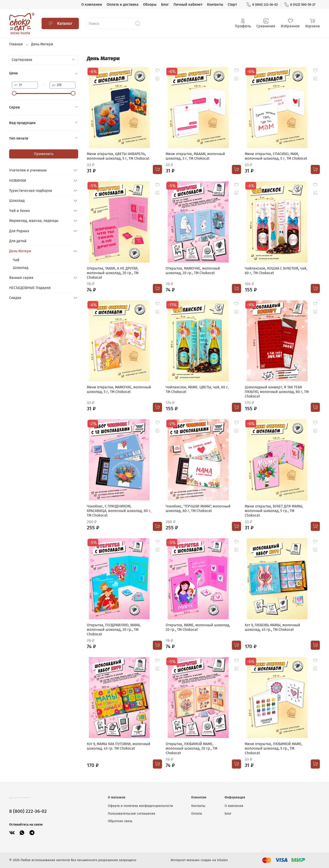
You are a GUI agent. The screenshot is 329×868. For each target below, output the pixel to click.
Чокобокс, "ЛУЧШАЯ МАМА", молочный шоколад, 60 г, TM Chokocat (198, 508)
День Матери (20, 251)
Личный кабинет (188, 4)
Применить (44, 154)
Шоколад (17, 201)
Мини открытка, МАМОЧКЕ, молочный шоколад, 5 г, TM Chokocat (119, 389)
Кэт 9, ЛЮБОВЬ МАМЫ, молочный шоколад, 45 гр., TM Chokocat (272, 627)
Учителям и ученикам (28, 170)
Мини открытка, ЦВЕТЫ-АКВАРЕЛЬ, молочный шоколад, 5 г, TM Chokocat (118, 156)
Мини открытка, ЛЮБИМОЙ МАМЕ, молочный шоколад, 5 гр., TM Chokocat (273, 748)
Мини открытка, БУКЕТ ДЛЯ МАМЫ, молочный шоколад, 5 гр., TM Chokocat (274, 511)
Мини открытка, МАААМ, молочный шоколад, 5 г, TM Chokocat (195, 156)
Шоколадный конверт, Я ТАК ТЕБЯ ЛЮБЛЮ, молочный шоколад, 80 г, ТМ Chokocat (277, 392)
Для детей (18, 241)
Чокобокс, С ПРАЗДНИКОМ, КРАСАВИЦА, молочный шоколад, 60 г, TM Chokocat (119, 511)
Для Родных (19, 231)
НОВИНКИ (18, 181)
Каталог (60, 23)
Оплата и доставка (123, 4)
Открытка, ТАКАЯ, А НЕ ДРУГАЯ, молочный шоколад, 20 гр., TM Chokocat (113, 273)
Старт (232, 4)
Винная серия (21, 278)
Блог (165, 4)
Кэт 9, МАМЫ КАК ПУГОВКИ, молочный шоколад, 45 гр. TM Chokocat (119, 746)
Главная (16, 44)
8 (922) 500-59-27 (300, 5)
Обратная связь (120, 821)
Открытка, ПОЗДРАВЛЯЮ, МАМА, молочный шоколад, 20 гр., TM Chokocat (114, 630)
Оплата (197, 814)
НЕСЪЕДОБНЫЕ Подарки (30, 288)
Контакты (215, 4)
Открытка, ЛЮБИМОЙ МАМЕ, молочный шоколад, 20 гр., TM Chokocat (191, 748)
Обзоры (150, 4)
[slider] (14, 93)
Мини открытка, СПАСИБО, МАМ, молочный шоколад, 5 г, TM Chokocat (276, 156)
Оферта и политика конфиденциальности (140, 806)
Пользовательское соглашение (132, 814)
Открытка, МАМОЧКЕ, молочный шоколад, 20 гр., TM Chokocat (193, 271)
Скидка (15, 298)
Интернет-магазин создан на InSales (199, 860)
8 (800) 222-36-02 (262, 5)
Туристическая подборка (31, 191)
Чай (16, 260)
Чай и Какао (20, 211)
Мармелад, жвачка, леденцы (34, 221)
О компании (92, 4)
